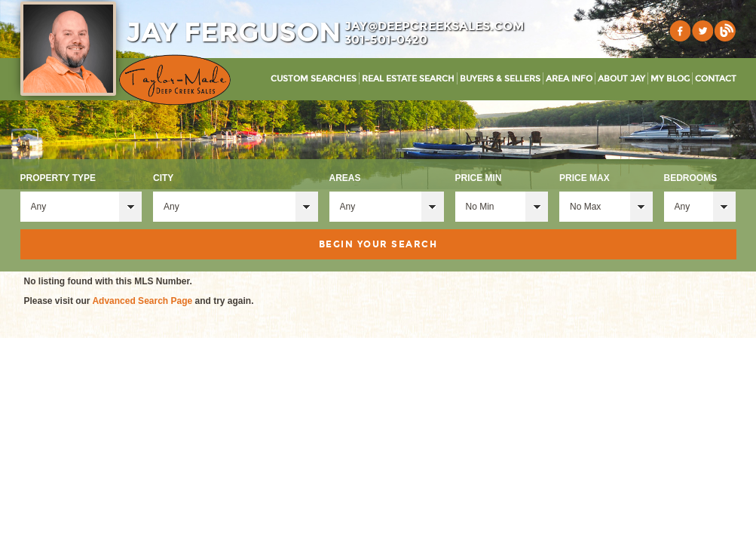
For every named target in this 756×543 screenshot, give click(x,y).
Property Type (58, 178)
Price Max (585, 178)
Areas (345, 178)
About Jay (621, 79)
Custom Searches (314, 79)
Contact (716, 79)
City (163, 178)
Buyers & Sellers (500, 79)
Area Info (569, 79)
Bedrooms (691, 178)
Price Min (479, 178)
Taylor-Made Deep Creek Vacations (175, 80)
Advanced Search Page (142, 301)
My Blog (670, 79)
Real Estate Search (408, 79)
